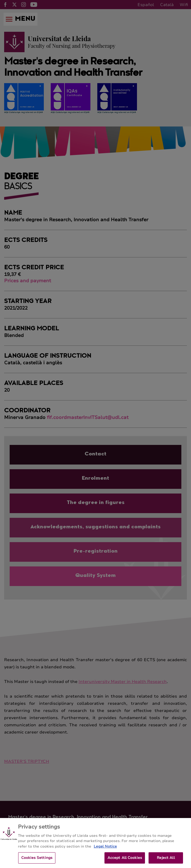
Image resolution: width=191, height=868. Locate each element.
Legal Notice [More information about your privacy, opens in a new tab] (105, 849)
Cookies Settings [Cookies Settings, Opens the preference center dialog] (37, 860)
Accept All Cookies (125, 860)
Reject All (166, 860)
